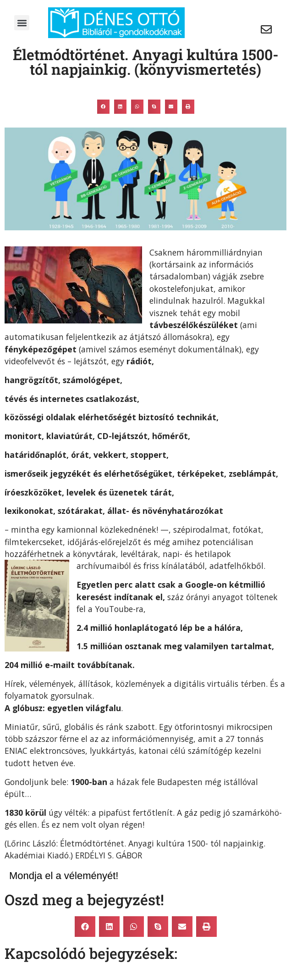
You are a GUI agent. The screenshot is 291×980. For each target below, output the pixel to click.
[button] (22, 23)
